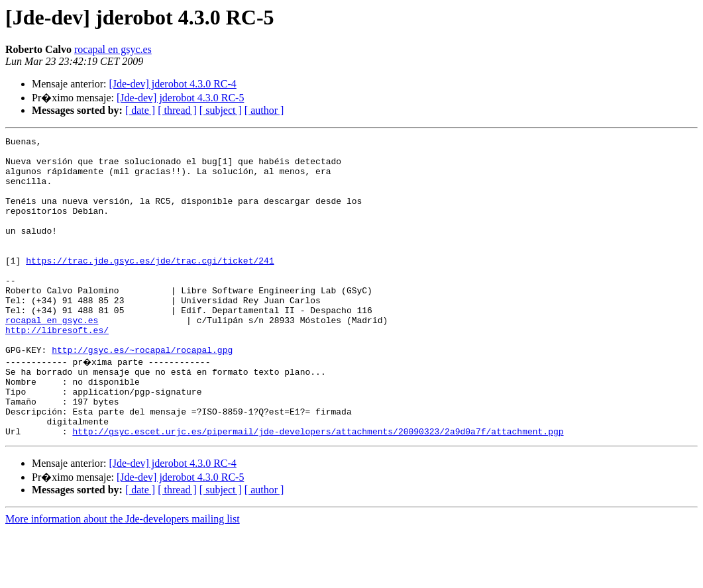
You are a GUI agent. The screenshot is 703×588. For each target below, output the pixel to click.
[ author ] (264, 110)
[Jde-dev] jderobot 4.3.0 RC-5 (180, 98)
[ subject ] (221, 110)
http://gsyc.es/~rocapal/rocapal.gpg (142, 393)
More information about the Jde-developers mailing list (123, 576)
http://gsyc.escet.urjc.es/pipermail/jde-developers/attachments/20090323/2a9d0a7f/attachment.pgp (318, 489)
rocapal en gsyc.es (113, 49)
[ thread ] (177, 110)
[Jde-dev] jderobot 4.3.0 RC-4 (172, 84)
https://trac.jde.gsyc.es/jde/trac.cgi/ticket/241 (150, 286)
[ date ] (140, 110)
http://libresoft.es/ (57, 369)
